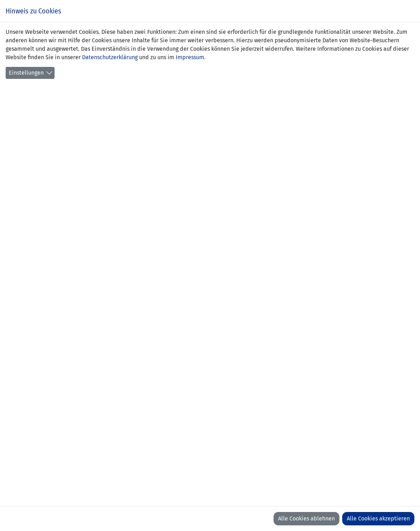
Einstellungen (26, 73)
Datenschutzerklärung (110, 57)
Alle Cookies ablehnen (306, 518)
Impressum (190, 57)
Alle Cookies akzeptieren (378, 518)
